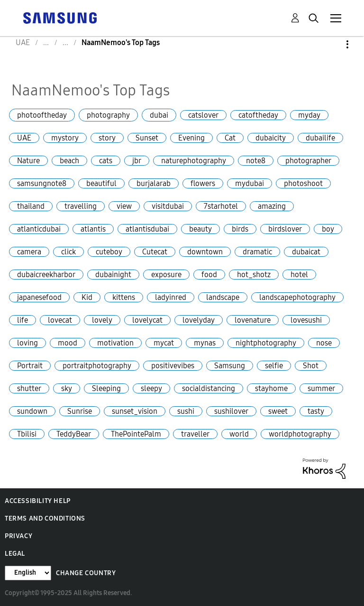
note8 (256, 161)
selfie (274, 366)
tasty (316, 411)
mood (68, 343)
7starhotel (221, 206)
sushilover (231, 411)
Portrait (30, 366)
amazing (272, 206)
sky (67, 388)
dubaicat (306, 252)
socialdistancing (209, 388)
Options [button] (331, 44)
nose (324, 343)
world (239, 434)
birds (240, 229)
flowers (203, 183)
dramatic (257, 252)
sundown (32, 411)
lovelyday (199, 320)
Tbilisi (27, 434)
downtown (205, 252)
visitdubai (168, 206)
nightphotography (266, 343)
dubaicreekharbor (46, 275)
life (23, 320)
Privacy (18, 536)
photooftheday (42, 115)
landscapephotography (297, 297)
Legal (15, 554)
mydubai (250, 183)
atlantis (93, 229)
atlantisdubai (147, 229)
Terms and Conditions (45, 518)
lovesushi (306, 320)
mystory (65, 138)
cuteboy (109, 252)
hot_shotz (254, 275)
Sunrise (80, 411)
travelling (81, 206)
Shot (311, 366)
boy (328, 229)
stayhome (271, 388)
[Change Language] (28, 573)
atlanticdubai (39, 229)
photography (108, 115)
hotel (299, 275)
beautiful (101, 183)
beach (69, 161)
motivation (115, 343)
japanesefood (39, 297)
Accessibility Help (38, 501)
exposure (166, 275)
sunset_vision (135, 411)
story (107, 138)
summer (321, 388)
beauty (200, 229)
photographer (308, 161)
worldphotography (300, 434)
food (209, 275)
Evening (191, 138)
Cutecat (155, 252)
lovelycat (147, 320)
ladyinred (171, 297)
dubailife (320, 138)
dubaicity (271, 138)
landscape (223, 297)
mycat (164, 343)
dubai (159, 115)
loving (27, 343)
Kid (87, 297)
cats (106, 161)
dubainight (113, 275)
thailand (31, 206)
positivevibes (173, 366)
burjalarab (154, 183)
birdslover (285, 229)
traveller (195, 434)
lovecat (60, 320)
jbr (137, 161)
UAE (24, 138)
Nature (28, 161)
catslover (203, 115)
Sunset (147, 138)
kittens (124, 297)
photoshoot (303, 183)
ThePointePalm (136, 434)
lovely (102, 320)
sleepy (151, 388)
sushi (186, 411)
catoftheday (258, 115)
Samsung (230, 366)
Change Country (86, 573)
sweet (278, 411)
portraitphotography (97, 366)
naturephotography (194, 161)
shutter (29, 388)
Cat (230, 138)
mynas (205, 343)
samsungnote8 (42, 183)
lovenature (253, 320)
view (124, 206)
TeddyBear (74, 434)
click (68, 252)
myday (309, 115)
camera (29, 252)
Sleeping (106, 388)
